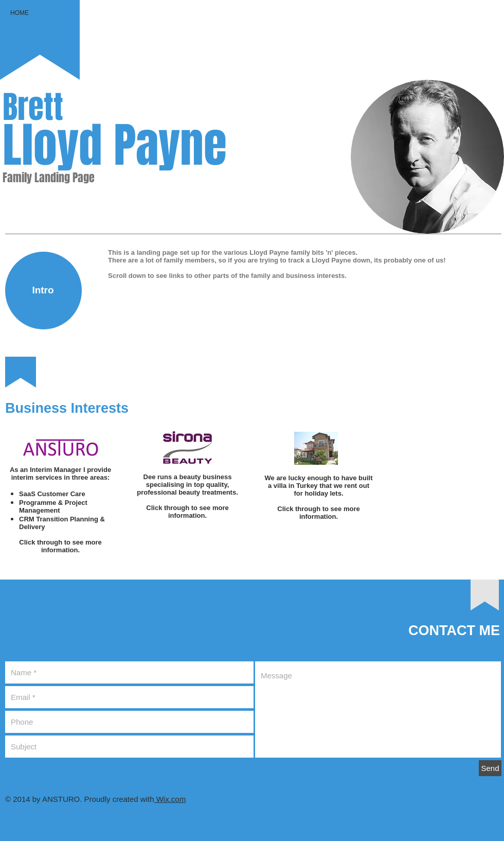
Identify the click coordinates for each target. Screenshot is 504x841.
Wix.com (170, 799)
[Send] (490, 768)
